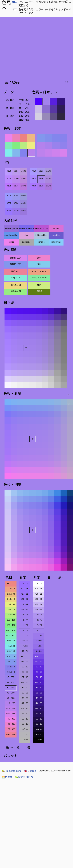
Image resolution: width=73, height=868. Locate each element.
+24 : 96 (39, 589)
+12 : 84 (39, 604)
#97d (24, 211)
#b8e (16, 178)
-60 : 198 (11, 651)
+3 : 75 (39, 620)
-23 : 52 (25, 667)
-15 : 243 (11, 667)
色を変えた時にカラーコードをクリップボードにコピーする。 (45, 11)
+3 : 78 (25, 615)
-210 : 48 (11, 599)
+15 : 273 (11, 708)
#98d (24, 203)
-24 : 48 (39, 677)
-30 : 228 (11, 661)
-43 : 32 (25, 698)
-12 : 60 (39, 656)
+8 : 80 (39, 609)
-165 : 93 (11, 615)
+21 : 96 (25, 589)
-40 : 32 (39, 698)
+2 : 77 (25, 620)
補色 (39, 285)
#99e (16, 196)
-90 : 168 (11, 641)
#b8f (9, 178)
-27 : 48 (25, 677)
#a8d (49, 178)
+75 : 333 (11, 729)
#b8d (24, 178)
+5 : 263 (11, 698)
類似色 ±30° (16, 258)
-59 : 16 (25, 719)
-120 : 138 (11, 630)
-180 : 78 (11, 609)
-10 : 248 (11, 672)
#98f (9, 203)
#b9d (24, 171)
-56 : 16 (39, 719)
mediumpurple (11, 228)
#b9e (16, 171)
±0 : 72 (39, 630)
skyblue (41, 242)
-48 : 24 (39, 708)
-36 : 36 (39, 693)
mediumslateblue (26, 228)
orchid (56, 228)
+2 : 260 (11, 693)
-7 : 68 (25, 646)
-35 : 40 (25, 688)
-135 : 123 (11, 625)
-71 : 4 (25, 734)
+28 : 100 (39, 583)
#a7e (41, 186)
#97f (9, 211)
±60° (39, 258)
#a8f (34, 178)
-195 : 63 (11, 604)
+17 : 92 (25, 594)
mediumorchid (41, 228)
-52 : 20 (39, 714)
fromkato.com (11, 771)
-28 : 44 (39, 682)
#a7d (49, 186)
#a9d (49, 171)
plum (26, 235)
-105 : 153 (11, 635)
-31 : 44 (25, 682)
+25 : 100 (25, 583)
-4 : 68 (39, 646)
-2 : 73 (25, 635)
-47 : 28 (25, 703)
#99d (24, 196)
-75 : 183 (11, 646)
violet (11, 242)
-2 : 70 (39, 635)
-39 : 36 (25, 693)
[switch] (15, 2)
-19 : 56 (25, 661)
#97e (16, 211)
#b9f (9, 171)
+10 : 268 (11, 703)
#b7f (9, 186)
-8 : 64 (39, 651)
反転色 (39, 291)
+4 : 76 (39, 615)
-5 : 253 (11, 677)
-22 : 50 (39, 672)
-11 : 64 (25, 651)
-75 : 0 (25, 740)
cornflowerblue (11, 235)
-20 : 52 (39, 667)
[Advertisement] (29, 47)
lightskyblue (56, 242)
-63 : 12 (25, 724)
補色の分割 (16, 285)
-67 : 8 (25, 729)
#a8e (41, 178)
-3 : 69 (39, 641)
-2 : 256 (11, 682)
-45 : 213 (11, 656)
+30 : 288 (11, 714)
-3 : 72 (25, 641)
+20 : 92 (39, 594)
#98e (16, 203)
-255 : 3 (11, 583)
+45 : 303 (11, 719)
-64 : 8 (39, 729)
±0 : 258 (11, 688)
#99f (9, 196)
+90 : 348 (11, 734)
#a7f (34, 186)
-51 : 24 (25, 708)
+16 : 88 (39, 599)
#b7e (16, 186)
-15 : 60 (25, 656)
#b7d (24, 186)
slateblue (56, 235)
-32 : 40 (39, 688)
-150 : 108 (11, 620)
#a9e (41, 171)
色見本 (7, 777)
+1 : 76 (25, 625)
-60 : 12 (39, 724)
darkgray (26, 242)
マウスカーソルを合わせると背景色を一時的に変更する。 (45, 4)
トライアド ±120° (39, 271)
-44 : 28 (39, 703)
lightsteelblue (41, 235)
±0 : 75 (25, 630)
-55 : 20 (25, 714)
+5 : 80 (25, 609)
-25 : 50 (25, 672)
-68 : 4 (39, 734)
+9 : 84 (25, 604)
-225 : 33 (11, 594)
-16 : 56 (39, 661)
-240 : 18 (11, 589)
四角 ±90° (15, 271)
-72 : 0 (39, 740)
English (30, 771)
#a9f (34, 171)
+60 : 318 (11, 724)
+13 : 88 (25, 599)
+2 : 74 (39, 625)
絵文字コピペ (24, 777)
